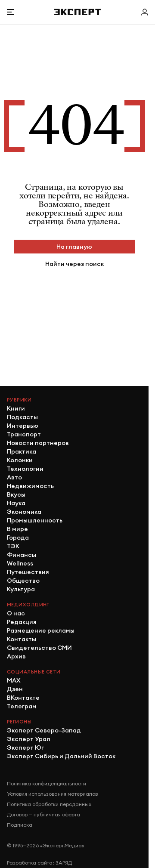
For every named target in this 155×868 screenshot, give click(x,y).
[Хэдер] (77, 12)
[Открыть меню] (10, 12)
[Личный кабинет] (145, 12)
